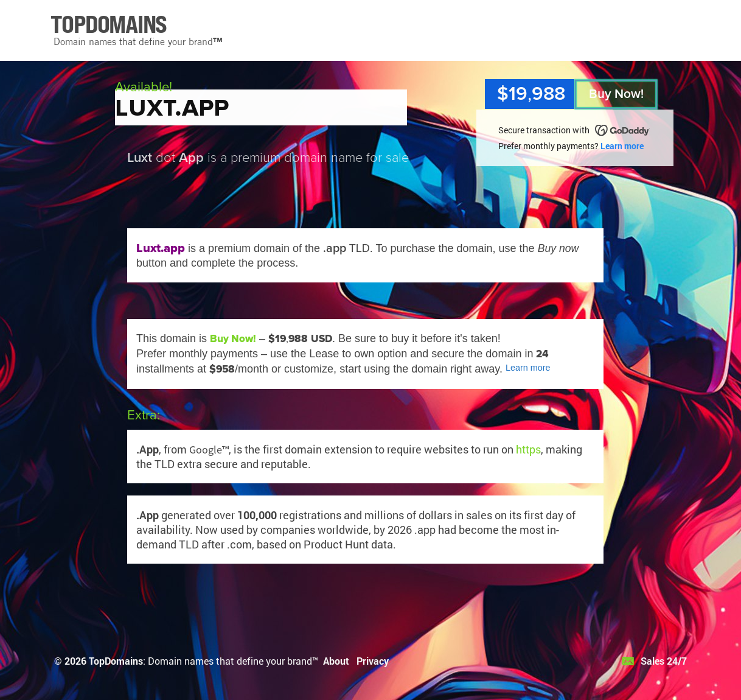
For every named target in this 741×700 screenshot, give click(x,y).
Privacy (373, 661)
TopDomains (116, 661)
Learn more (622, 146)
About (336, 661)
